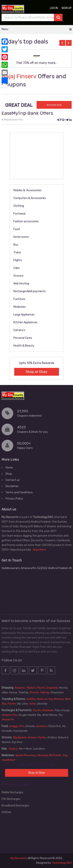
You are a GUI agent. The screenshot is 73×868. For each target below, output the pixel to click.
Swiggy (13, 726)
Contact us (13, 480)
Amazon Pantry (36, 737)
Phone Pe (8, 720)
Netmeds (55, 755)
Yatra (32, 704)
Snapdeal (52, 688)
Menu (5, 29)
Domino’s (42, 726)
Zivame (34, 692)
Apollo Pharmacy (26, 755)
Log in (54, 8)
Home (9, 468)
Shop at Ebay (36, 372)
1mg (65, 755)
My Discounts (19, 858)
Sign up (67, 8)
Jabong (44, 692)
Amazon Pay (9, 715)
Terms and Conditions (19, 492)
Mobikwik (47, 710)
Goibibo (31, 699)
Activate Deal (54, 105)
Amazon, (20, 688)
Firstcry (13, 749)
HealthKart (8, 760)
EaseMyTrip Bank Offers (27, 113)
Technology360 (62, 863)
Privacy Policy (14, 499)
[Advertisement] (36, 156)
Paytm (41, 688)
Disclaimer (12, 486)
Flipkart (31, 688)
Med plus (43, 755)
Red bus (58, 699)
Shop (9, 474)
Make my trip (44, 699)
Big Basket (19, 737)
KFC (22, 726)
